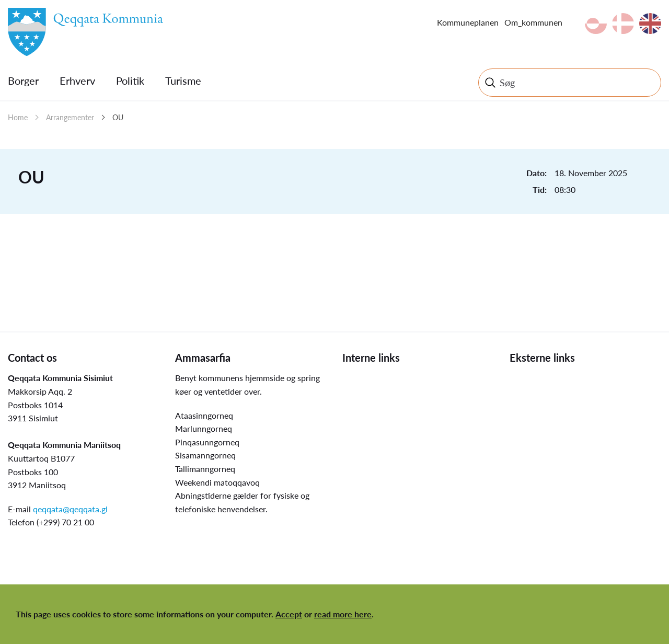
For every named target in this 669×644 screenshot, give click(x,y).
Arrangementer (70, 117)
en (650, 24)
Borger (23, 80)
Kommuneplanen (468, 22)
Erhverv (77, 80)
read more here (343, 614)
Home (18, 117)
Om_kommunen (533, 22)
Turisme (183, 80)
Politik (130, 80)
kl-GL (596, 24)
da (623, 24)
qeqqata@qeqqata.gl (70, 509)
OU (118, 117)
